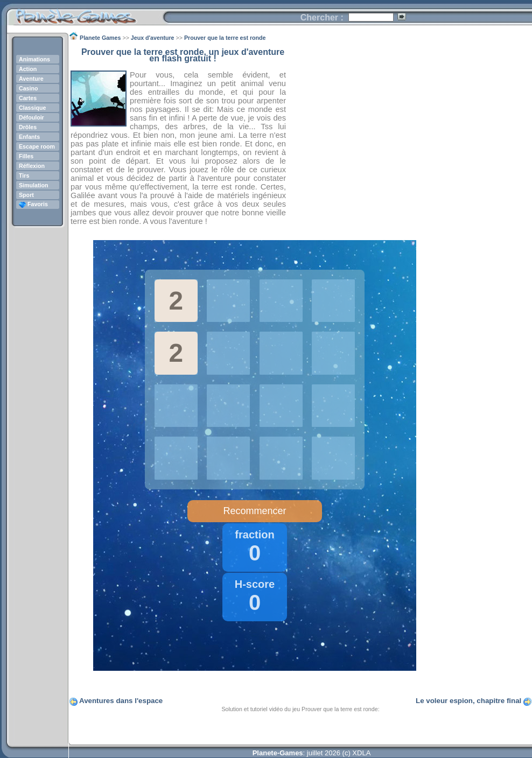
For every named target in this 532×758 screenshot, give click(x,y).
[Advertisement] (409, 124)
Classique (32, 108)
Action (28, 69)
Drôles (28, 127)
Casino (29, 88)
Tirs (24, 176)
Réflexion (32, 166)
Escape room (37, 146)
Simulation (33, 185)
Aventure (31, 79)
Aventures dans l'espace (121, 701)
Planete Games (85, 14)
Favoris (33, 204)
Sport (26, 195)
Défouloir (31, 117)
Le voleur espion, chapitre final (468, 701)
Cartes (28, 98)
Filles (26, 156)
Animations (34, 59)
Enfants (29, 137)
